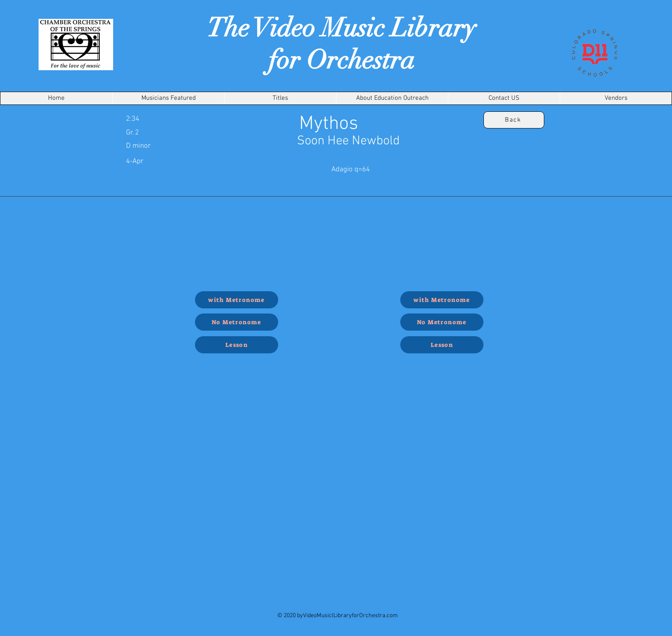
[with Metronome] (237, 300)
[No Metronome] (237, 322)
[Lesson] (237, 345)
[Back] (514, 120)
